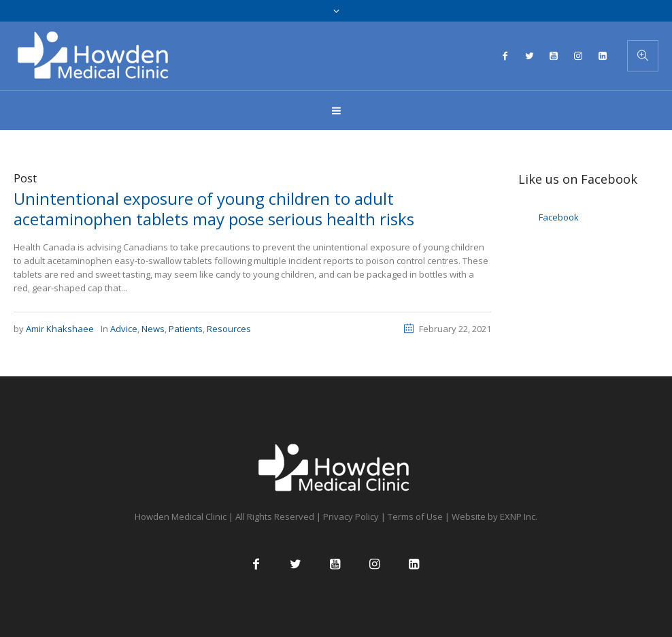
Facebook (559, 217)
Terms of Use (415, 517)
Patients (186, 329)
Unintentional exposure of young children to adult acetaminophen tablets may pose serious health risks (214, 209)
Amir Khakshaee (60, 329)
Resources (229, 329)
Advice (124, 329)
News (153, 329)
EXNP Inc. (519, 517)
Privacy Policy (351, 517)
